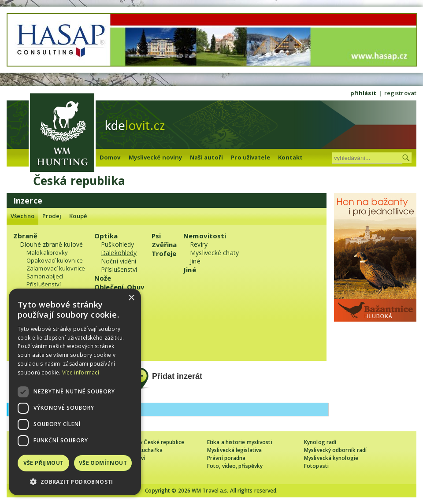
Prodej (52, 216)
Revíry (199, 244)
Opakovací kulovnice (55, 260)
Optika (106, 236)
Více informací (81, 372)
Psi (156, 236)
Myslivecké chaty (214, 253)
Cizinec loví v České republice (147, 442)
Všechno (22, 216)
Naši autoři (206, 157)
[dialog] (75, 392)
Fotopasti (316, 466)
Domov (110, 157)
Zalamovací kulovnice (56, 268)
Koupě (78, 216)
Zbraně (25, 236)
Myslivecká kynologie (331, 458)
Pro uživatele (250, 157)
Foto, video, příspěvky (235, 466)
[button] (75, 482)
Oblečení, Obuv (119, 287)
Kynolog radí (320, 442)
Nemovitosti (205, 236)
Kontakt (291, 157)
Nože (103, 278)
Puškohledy (117, 244)
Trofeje (164, 253)
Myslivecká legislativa (234, 450)
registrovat (400, 93)
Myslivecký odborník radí (335, 450)
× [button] (131, 298)
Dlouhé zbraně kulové (51, 244)
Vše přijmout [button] (44, 463)
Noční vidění (119, 261)
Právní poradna (226, 458)
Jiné (195, 261)
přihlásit (363, 93)
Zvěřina (164, 245)
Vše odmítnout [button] (103, 463)
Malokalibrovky (47, 252)
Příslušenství (44, 284)
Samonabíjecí (45, 276)
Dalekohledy (119, 253)
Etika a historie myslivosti (240, 442)
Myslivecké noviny (156, 157)
